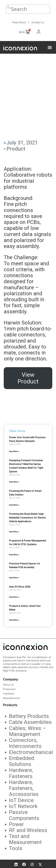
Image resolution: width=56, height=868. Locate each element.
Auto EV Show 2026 (20, 587)
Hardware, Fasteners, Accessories (24, 788)
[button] (50, 47)
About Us (8, 685)
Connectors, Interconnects (25, 743)
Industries (9, 694)
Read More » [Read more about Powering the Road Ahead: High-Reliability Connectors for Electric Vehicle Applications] (14, 532)
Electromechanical (31, 752)
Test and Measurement (25, 839)
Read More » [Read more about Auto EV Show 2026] (14, 597)
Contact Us (38, 22)
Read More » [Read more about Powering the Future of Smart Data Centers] (14, 505)
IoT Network (23, 806)
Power (16, 824)
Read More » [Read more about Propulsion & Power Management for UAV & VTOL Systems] (14, 555)
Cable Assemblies (30, 722)
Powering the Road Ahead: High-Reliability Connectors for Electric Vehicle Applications (28, 518)
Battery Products (29, 716)
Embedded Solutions (22, 761)
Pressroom (9, 689)
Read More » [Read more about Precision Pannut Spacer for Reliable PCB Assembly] (14, 578)
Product (16, 149)
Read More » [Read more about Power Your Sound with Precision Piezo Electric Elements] (14, 451)
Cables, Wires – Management (27, 731)
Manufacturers (11, 698)
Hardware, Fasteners (21, 773)
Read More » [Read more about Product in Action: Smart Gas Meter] (14, 620)
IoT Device (21, 800)
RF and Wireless (28, 830)
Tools (16, 848)
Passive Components (24, 815)
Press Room (19, 22)
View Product (28, 378)
